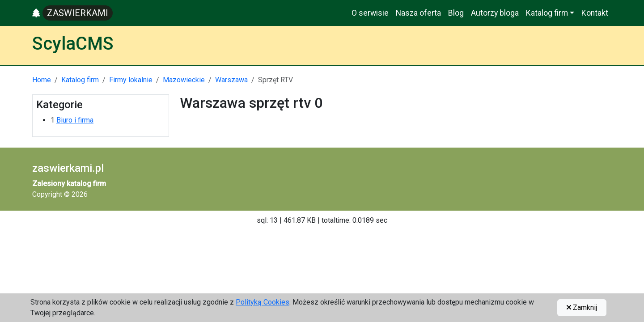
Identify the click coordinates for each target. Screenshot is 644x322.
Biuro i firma (75, 120)
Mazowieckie (184, 80)
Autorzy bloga (495, 13)
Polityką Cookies (263, 302)
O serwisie (370, 13)
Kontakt (595, 13)
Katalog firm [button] (547, 13)
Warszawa (231, 80)
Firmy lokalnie (131, 80)
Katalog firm (80, 80)
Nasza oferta (418, 13)
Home (42, 80)
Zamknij (582, 307)
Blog (456, 13)
